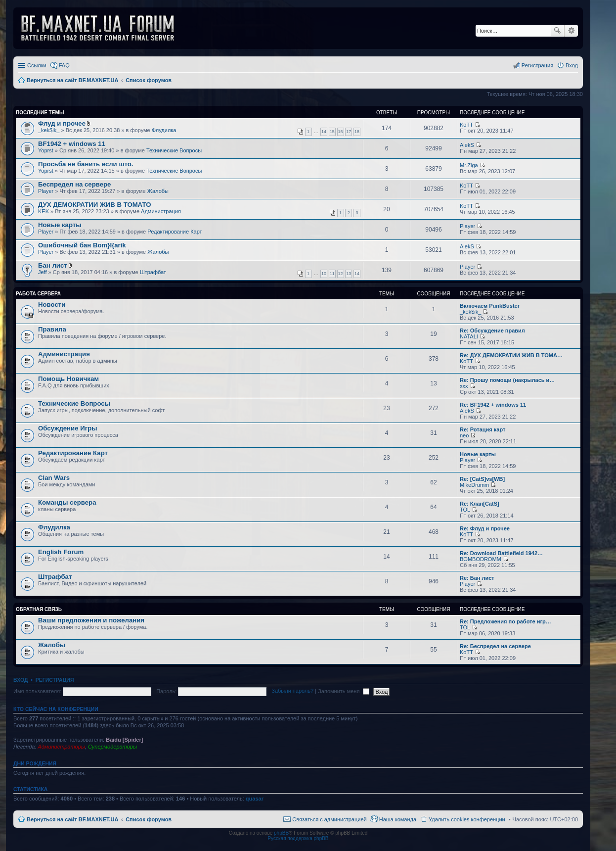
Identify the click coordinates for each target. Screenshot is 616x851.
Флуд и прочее (62, 123)
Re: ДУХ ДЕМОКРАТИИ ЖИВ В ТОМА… (511, 355)
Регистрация (55, 680)
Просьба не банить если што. (86, 164)
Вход (21, 680)
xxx (464, 386)
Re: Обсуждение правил (492, 331)
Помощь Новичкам (68, 379)
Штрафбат (153, 272)
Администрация (161, 211)
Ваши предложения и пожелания (91, 620)
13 (349, 274)
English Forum (61, 552)
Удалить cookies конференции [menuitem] (467, 819)
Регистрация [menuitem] (537, 65)
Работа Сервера (38, 294)
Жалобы (158, 191)
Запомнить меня (344, 691)
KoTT (466, 125)
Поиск (557, 31)
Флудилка (164, 130)
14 (324, 132)
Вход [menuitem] (572, 65)
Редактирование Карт (175, 232)
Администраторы (61, 747)
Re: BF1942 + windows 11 (493, 405)
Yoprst (46, 150)
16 (341, 132)
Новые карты (60, 225)
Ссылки (37, 65)
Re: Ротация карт (483, 429)
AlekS (467, 145)
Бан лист (53, 265)
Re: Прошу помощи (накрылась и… (507, 380)
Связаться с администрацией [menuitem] (329, 819)
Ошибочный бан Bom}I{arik (82, 245)
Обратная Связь (39, 609)
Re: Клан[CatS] (480, 504)
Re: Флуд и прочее (485, 528)
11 (332, 274)
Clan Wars (54, 478)
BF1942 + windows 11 (72, 144)
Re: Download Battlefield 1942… (501, 553)
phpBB (281, 833)
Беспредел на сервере (74, 184)
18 (357, 132)
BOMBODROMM (481, 559)
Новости (52, 305)
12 (341, 274)
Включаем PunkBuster (490, 306)
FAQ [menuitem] (64, 65)
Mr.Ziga (469, 165)
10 (324, 274)
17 (349, 132)
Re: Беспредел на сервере (495, 646)
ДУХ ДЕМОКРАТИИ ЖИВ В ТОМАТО (94, 205)
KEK (44, 211)
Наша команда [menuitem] (398, 819)
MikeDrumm (474, 485)
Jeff (43, 272)
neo (464, 435)
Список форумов (149, 819)
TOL (465, 510)
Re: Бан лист (477, 578)
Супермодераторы (112, 747)
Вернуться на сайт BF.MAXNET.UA (72, 819)
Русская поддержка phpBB (298, 838)
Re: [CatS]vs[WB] (482, 479)
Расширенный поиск (571, 31)
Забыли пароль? (292, 691)
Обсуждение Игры (67, 428)
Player (46, 191)
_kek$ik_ (49, 130)
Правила (52, 329)
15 (332, 132)
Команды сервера (67, 502)
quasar (255, 799)
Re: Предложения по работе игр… (506, 621)
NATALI (469, 336)
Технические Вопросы (174, 150)
